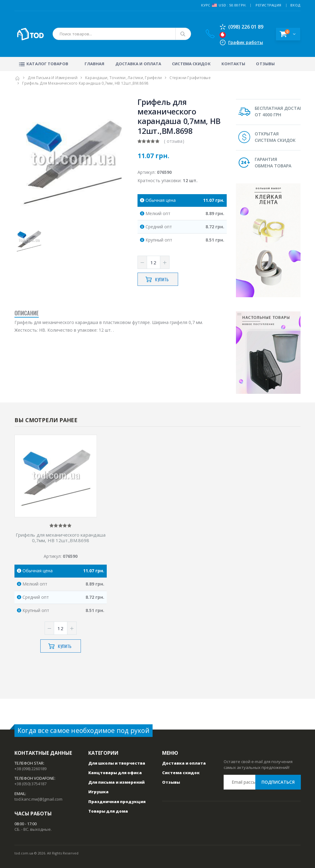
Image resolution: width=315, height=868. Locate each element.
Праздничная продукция (117, 802)
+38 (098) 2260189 (30, 769)
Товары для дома (108, 811)
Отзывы (265, 64)
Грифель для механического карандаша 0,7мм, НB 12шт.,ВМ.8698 (61, 538)
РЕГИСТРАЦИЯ (268, 5)
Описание (27, 313)
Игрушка (98, 792)
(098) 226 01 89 (241, 27)
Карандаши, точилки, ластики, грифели (124, 78)
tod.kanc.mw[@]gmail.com (38, 799)
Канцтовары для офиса (115, 773)
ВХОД (295, 5)
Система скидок (191, 64)
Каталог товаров (43, 64)
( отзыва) (174, 141)
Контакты (233, 64)
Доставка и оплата (138, 64)
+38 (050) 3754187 (30, 784)
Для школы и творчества (117, 763)
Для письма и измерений (53, 78)
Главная (95, 64)
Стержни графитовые (190, 78)
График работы (246, 42)
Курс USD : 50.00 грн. (224, 5)
